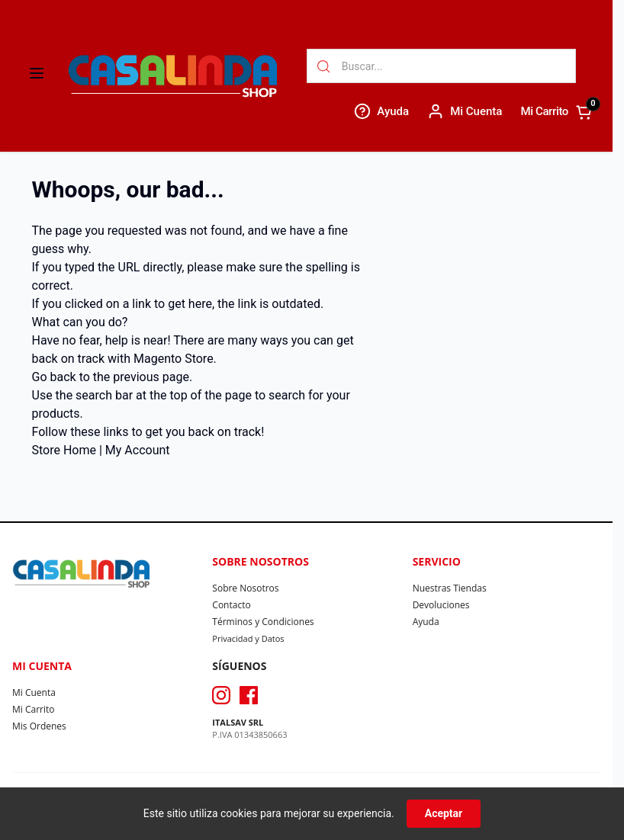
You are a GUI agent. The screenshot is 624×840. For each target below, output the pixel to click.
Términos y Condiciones (263, 622)
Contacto (231, 605)
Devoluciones (441, 605)
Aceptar (444, 813)
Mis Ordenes (39, 726)
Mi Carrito (34, 709)
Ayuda (426, 622)
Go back (54, 377)
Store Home (64, 450)
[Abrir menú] (37, 73)
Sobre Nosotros (245, 588)
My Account (138, 450)
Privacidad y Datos (248, 638)
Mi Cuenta (34, 693)
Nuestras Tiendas (450, 588)
